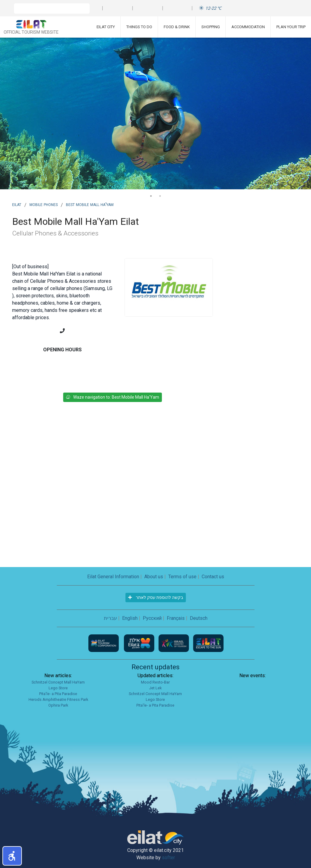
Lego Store (58, 688)
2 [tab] (160, 196)
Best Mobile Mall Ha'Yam (90, 204)
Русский (152, 618)
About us (154, 577)
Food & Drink (177, 27)
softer (168, 858)
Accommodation (248, 27)
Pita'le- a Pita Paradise (58, 694)
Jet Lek (155, 688)
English (130, 618)
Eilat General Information (113, 577)
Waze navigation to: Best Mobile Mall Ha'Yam (113, 397)
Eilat (17, 204)
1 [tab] (151, 196)
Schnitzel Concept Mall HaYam (58, 682)
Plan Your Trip (291, 27)
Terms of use (182, 577)
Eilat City (106, 27)
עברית (110, 618)
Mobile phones (44, 204)
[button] (12, 856)
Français (176, 618)
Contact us (213, 577)
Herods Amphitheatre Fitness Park (58, 699)
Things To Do (139, 27)
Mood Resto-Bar (155, 682)
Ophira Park (58, 705)
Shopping (211, 27)
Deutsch (199, 618)
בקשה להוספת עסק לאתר (156, 597)
